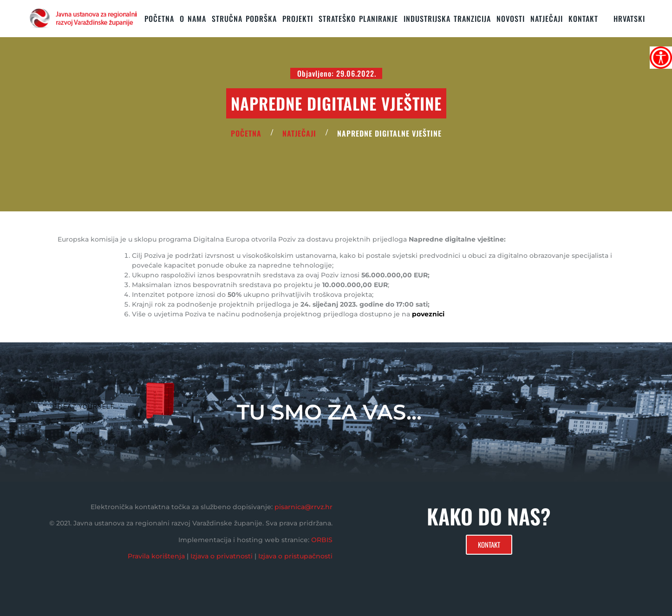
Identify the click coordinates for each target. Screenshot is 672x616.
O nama (193, 19)
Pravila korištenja (156, 556)
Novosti (511, 19)
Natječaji (547, 19)
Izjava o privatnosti (222, 556)
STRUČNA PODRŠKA (244, 19)
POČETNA (246, 133)
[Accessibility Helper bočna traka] (661, 58)
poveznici (429, 314)
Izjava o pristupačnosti (295, 556)
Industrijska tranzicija (447, 19)
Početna (159, 19)
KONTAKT (583, 19)
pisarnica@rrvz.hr (303, 507)
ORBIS (322, 540)
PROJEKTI (298, 19)
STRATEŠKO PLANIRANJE (358, 19)
